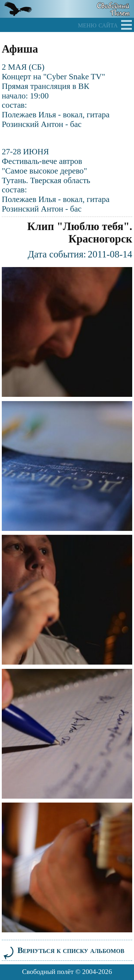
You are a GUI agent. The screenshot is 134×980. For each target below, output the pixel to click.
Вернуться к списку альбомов (63, 950)
